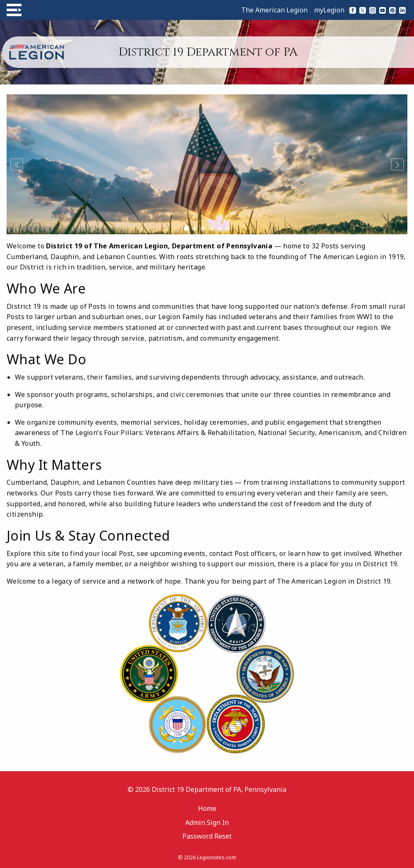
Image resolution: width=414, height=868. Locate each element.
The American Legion (274, 10)
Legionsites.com (217, 857)
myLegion (329, 10)
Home (207, 808)
